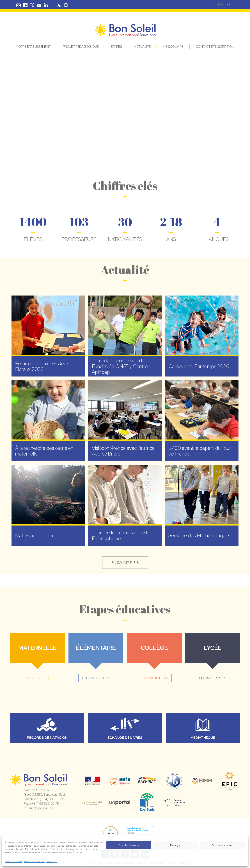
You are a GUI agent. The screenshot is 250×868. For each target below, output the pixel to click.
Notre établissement (33, 47)
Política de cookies (14, 862)
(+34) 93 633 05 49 (45, 803)
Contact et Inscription (215, 47)
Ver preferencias (222, 845)
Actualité (142, 47)
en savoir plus (125, 563)
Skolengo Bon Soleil (66, 5)
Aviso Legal (52, 862)
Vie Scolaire (173, 47)
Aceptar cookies (129, 845)
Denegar (176, 845)
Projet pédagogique (81, 47)
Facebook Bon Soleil (25, 5)
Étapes (116, 47)
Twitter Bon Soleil (32, 5)
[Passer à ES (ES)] (228, 4)
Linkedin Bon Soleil (46, 5)
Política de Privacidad (34, 862)
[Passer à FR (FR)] (220, 4)
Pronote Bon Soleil (59, 5)
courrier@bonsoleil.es (38, 808)
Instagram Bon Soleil (19, 5)
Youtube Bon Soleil (39, 5)
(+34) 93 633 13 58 (54, 799)
